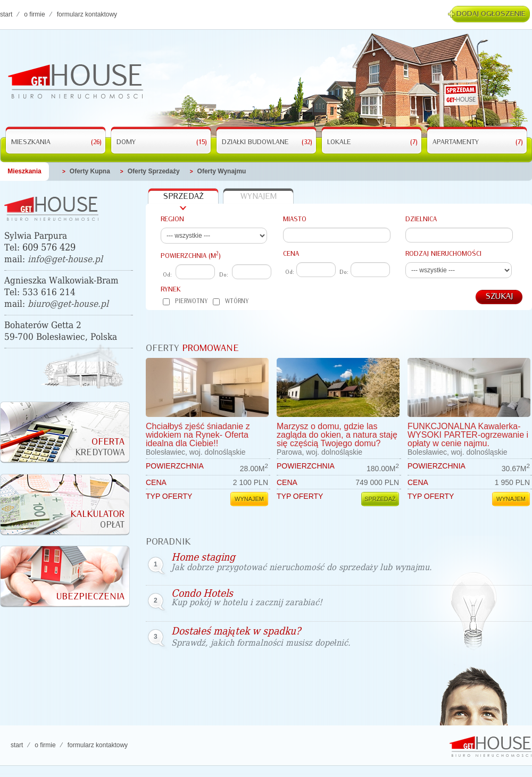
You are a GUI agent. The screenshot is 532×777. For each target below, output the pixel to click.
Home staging (302, 563)
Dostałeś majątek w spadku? (261, 637)
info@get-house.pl (65, 259)
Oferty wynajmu (222, 171)
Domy (162, 143)
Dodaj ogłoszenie (491, 14)
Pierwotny (185, 302)
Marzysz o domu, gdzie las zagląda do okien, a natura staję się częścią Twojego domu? (337, 435)
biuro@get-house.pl (68, 304)
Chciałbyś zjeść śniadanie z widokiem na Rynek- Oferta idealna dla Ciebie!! (198, 435)
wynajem (259, 197)
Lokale (372, 143)
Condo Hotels (247, 598)
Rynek (171, 290)
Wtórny (231, 302)
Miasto (295, 219)
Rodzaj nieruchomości (443, 254)
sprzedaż (184, 197)
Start (6, 14)
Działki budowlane (267, 143)
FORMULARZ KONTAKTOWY (87, 14)
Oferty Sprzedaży (154, 171)
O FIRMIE (34, 14)
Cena (291, 254)
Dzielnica (421, 219)
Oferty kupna (90, 171)
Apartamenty (478, 143)
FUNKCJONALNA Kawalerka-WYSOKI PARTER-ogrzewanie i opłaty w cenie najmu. (468, 435)
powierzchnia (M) (191, 255)
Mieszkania (56, 143)
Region (172, 219)
